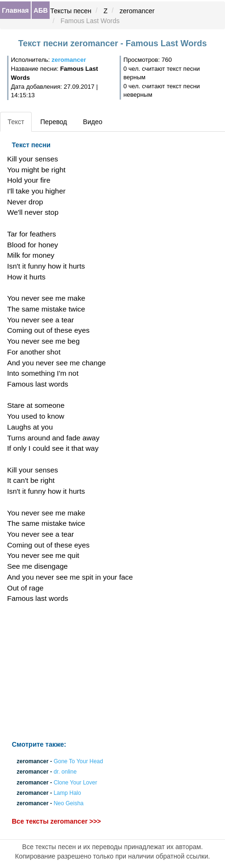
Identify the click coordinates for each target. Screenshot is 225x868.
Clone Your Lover (75, 783)
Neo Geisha (68, 803)
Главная (15, 10)
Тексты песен (71, 11)
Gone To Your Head (78, 762)
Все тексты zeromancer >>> (56, 821)
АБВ (41, 10)
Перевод (53, 122)
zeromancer (137, 11)
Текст (16, 122)
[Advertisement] (75, 672)
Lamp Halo (67, 793)
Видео (93, 122)
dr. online (65, 772)
